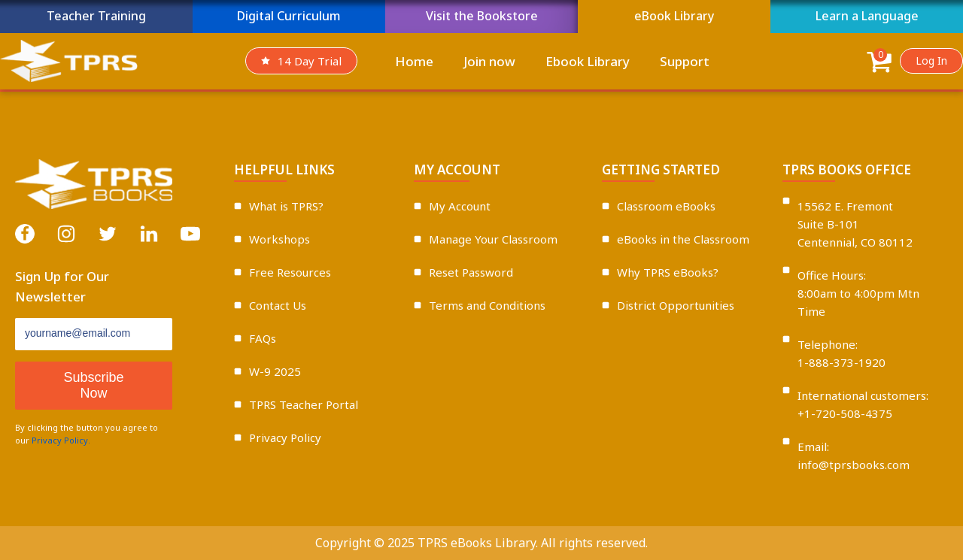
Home (414, 61)
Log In (931, 61)
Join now (489, 61)
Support (685, 61)
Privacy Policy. (61, 440)
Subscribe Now (93, 385)
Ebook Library (588, 61)
